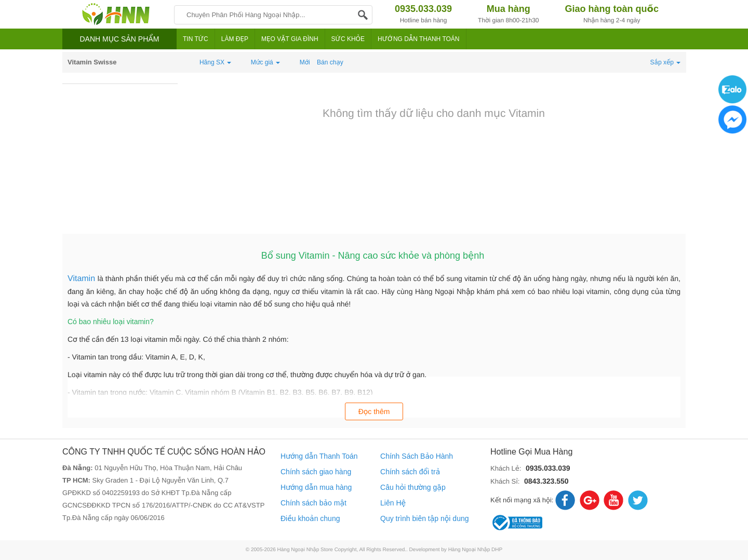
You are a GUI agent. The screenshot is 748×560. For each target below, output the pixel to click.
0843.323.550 (546, 481)
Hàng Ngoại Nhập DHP (476, 550)
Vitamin (83, 279)
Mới (305, 62)
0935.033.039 (548, 468)
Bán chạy (330, 62)
